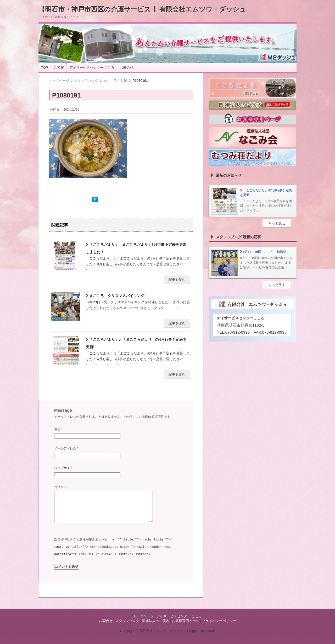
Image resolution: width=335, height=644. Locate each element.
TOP (45, 67)
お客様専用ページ (186, 621)
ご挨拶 (59, 67)
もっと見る (277, 223)
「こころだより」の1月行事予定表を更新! (266, 193)
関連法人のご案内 (156, 621)
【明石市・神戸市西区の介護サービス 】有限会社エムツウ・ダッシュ (142, 9)
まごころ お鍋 (115, 81)
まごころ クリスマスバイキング (116, 296)
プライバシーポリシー (219, 621)
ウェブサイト (64, 468)
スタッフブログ (86, 81)
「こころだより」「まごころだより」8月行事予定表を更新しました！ (136, 248)
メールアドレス (66, 448)
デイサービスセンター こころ (92, 67)
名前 (58, 429)
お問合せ (127, 67)
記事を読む (177, 280)
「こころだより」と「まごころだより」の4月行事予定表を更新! (136, 343)
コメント (60, 487)
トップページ (59, 81)
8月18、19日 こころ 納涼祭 (264, 252)
